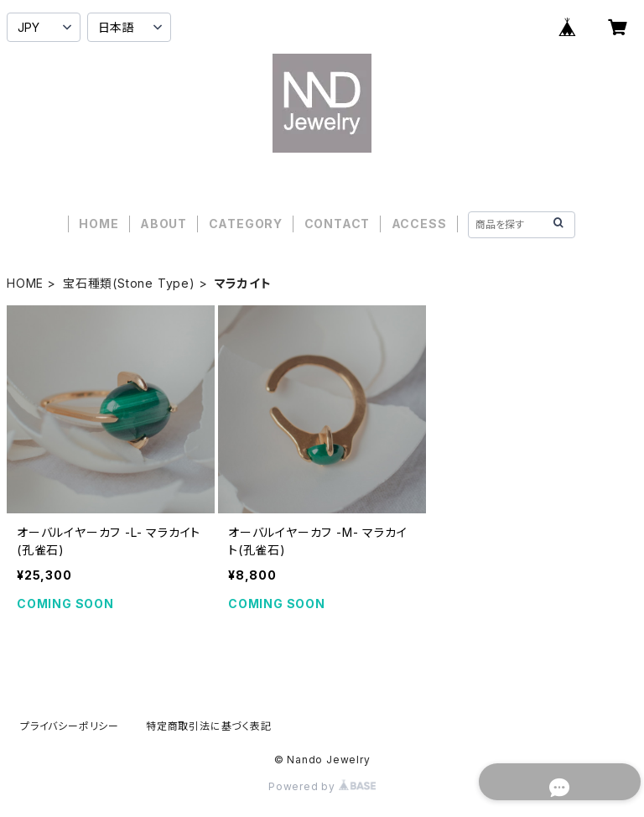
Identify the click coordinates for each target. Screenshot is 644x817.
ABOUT (164, 224)
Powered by (322, 786)
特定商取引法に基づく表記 (209, 726)
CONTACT (338, 224)
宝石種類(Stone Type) (129, 283)
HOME (99, 224)
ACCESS (419, 224)
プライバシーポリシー (70, 726)
